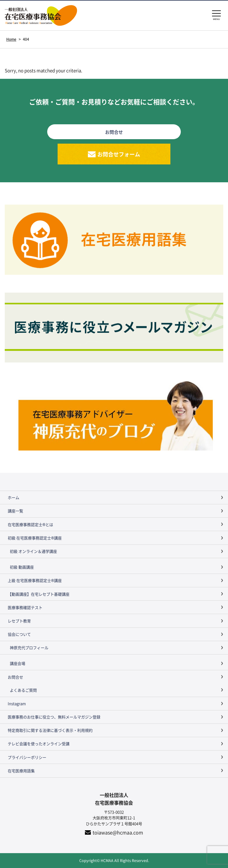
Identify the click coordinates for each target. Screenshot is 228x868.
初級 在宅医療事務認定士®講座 (35, 538)
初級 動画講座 (22, 567)
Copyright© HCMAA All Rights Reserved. (114, 860)
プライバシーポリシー (27, 757)
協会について (19, 634)
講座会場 (18, 663)
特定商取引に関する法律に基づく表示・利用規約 (50, 730)
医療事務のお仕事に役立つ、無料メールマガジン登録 (54, 717)
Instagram (17, 703)
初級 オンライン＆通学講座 (33, 551)
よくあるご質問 (23, 690)
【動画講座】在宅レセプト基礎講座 (39, 594)
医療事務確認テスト (25, 607)
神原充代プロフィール (29, 648)
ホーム (14, 497)
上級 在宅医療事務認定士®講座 (35, 580)
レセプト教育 (19, 621)
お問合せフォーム (119, 154)
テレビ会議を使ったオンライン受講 (39, 744)
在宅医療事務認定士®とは (30, 524)
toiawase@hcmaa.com (118, 832)
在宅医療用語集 (21, 771)
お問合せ (15, 677)
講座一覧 (15, 511)
